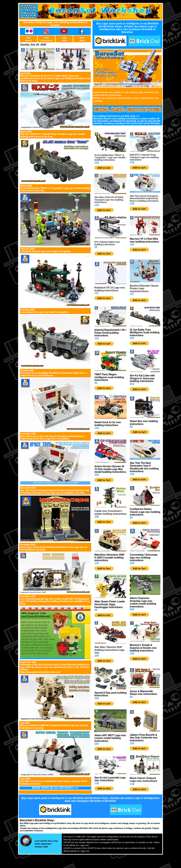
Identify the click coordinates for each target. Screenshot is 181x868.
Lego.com (84, 845)
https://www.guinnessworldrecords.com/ (40, 672)
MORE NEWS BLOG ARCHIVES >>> (55, 788)
